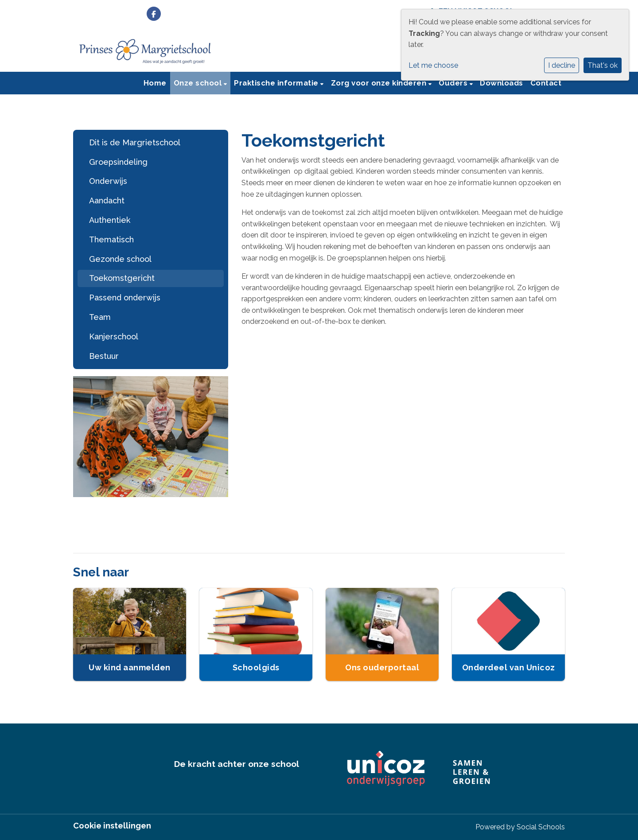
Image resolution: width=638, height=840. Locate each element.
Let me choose (433, 65)
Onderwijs (108, 181)
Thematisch (111, 239)
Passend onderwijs (125, 297)
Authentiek (110, 220)
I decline (562, 65)
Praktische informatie (277, 83)
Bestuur (104, 356)
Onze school (199, 83)
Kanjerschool (114, 336)
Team (100, 317)
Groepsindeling (118, 162)
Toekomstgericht (122, 278)
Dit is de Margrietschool (135, 142)
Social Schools (541, 827)
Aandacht (107, 200)
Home (155, 83)
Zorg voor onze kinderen (380, 83)
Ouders (454, 83)
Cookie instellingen (112, 826)
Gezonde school (120, 259)
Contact (546, 83)
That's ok (603, 65)
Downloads (502, 83)
